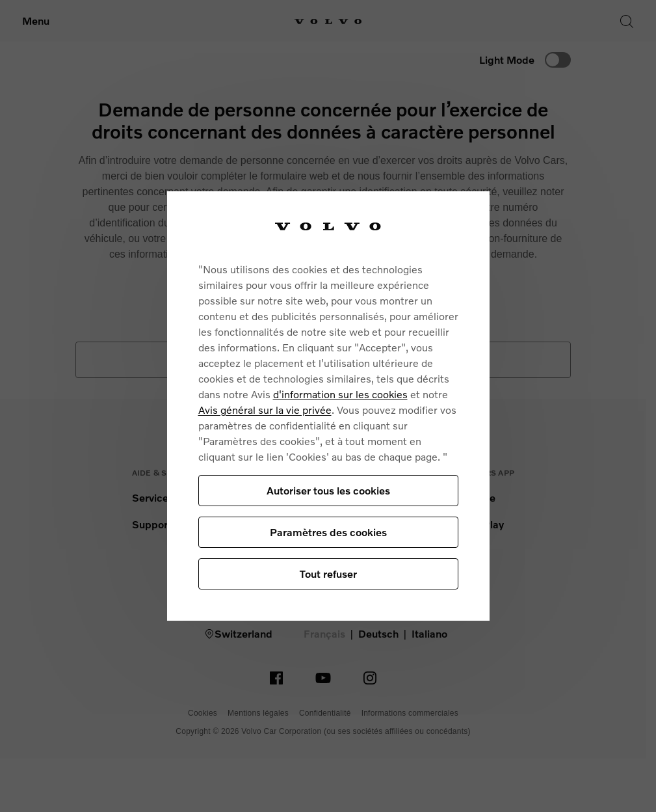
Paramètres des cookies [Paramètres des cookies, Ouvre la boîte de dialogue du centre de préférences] (328, 532)
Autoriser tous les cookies (328, 490)
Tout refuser (328, 574)
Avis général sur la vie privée (265, 410)
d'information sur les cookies (340, 394)
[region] (328, 406)
